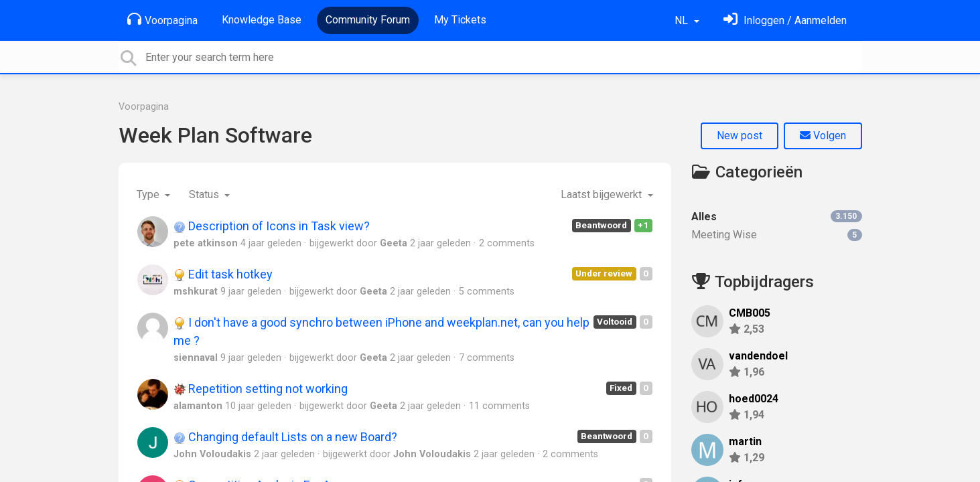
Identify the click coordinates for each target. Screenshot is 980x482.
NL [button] (683, 20)
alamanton (198, 406)
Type (149, 194)
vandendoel (758, 356)
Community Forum (368, 20)
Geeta (394, 243)
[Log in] (785, 20)
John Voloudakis (212, 454)
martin (745, 441)
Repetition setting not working (261, 389)
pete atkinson (206, 243)
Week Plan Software (215, 135)
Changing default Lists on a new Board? (285, 437)
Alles (777, 217)
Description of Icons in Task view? (272, 226)
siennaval (196, 358)
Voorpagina (162, 19)
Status (205, 194)
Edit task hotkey (223, 274)
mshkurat (196, 292)
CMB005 (750, 313)
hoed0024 (754, 399)
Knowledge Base (262, 20)
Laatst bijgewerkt (603, 194)
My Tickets (460, 20)
